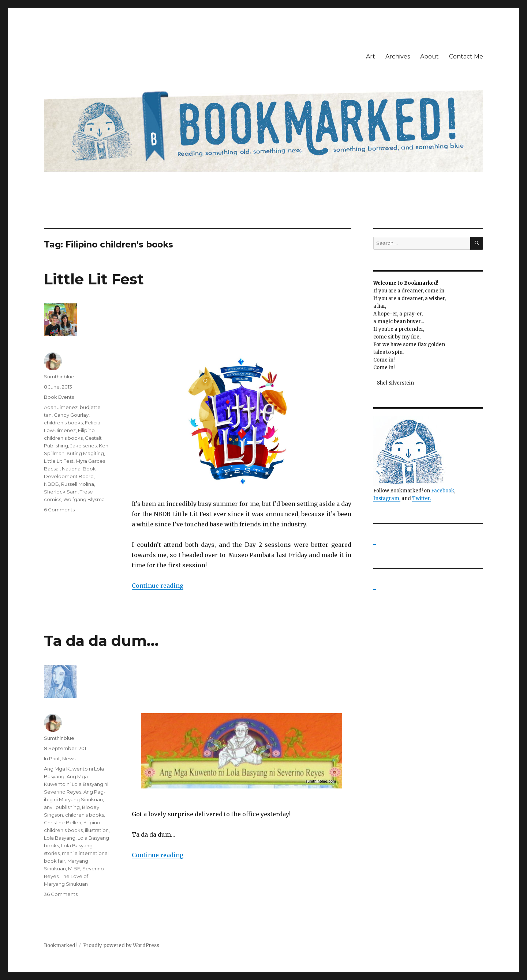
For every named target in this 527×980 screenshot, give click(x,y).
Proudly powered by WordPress (121, 945)
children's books (63, 423)
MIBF (74, 869)
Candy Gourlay (71, 415)
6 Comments (59, 510)
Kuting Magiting (85, 453)
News (69, 758)
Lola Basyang (60, 838)
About (429, 56)
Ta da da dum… (101, 641)
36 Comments (61, 894)
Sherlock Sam (61, 492)
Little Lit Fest (94, 279)
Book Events (59, 397)
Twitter (421, 498)
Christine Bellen (63, 822)
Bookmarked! (60, 945)
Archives (398, 56)
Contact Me (466, 56)
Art (371, 56)
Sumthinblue (59, 377)
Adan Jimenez (61, 407)
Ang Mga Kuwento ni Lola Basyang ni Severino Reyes (76, 784)
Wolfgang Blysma (84, 499)
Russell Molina (78, 484)
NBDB (51, 484)
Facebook (443, 491)
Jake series (83, 446)
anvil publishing (62, 807)
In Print (52, 758)
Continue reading (158, 586)
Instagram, (387, 498)
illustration (97, 830)
